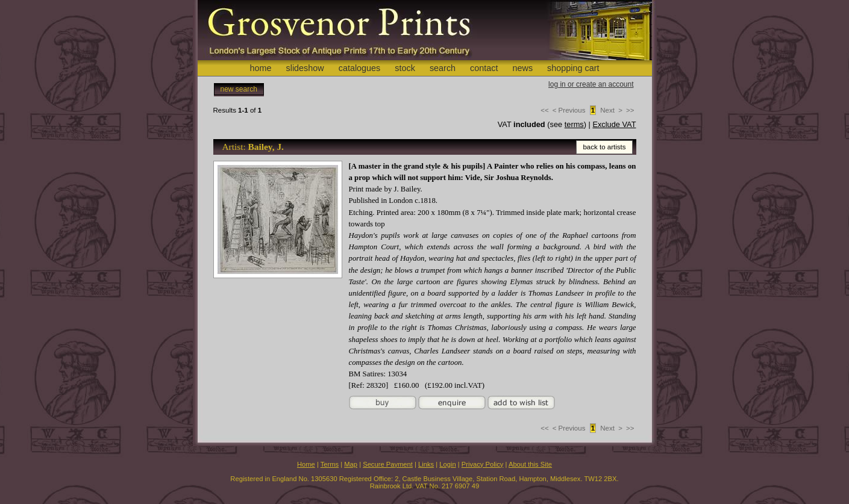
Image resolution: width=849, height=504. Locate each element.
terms (574, 124)
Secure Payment (388, 464)
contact (484, 68)
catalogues (360, 68)
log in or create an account (591, 84)
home (260, 68)
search (443, 68)
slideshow (305, 68)
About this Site (530, 464)
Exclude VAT (614, 124)
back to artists (604, 147)
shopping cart (573, 68)
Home (306, 464)
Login (447, 464)
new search (239, 89)
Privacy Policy (483, 464)
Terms (330, 464)
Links (426, 464)
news (523, 68)
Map (351, 464)
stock (405, 68)
